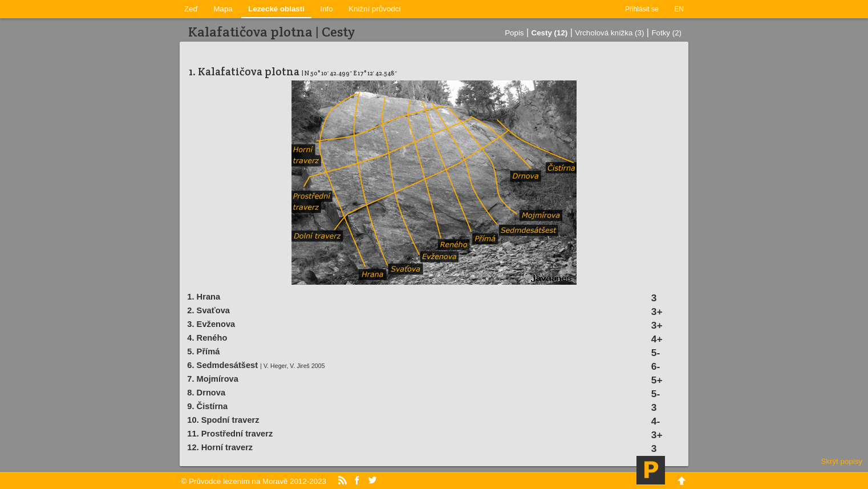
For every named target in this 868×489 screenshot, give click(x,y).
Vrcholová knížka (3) (609, 33)
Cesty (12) (550, 33)
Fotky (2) (666, 33)
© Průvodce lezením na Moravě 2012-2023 (254, 481)
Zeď (191, 9)
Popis (514, 33)
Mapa (223, 9)
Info (327, 9)
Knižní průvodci (374, 9)
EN (679, 9)
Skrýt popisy (841, 461)
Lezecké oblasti (276, 9)
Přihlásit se (642, 9)
